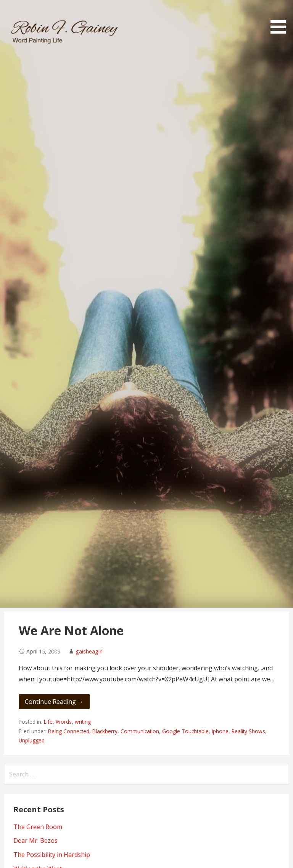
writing (83, 722)
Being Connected (69, 731)
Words (64, 722)
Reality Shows (248, 731)
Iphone (220, 731)
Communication (140, 731)
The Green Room (38, 827)
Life (48, 722)
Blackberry (105, 731)
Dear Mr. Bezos (35, 841)
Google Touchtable (185, 731)
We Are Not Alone (71, 630)
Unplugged (32, 740)
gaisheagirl (89, 651)
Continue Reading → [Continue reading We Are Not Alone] (54, 702)
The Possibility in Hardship (52, 855)
